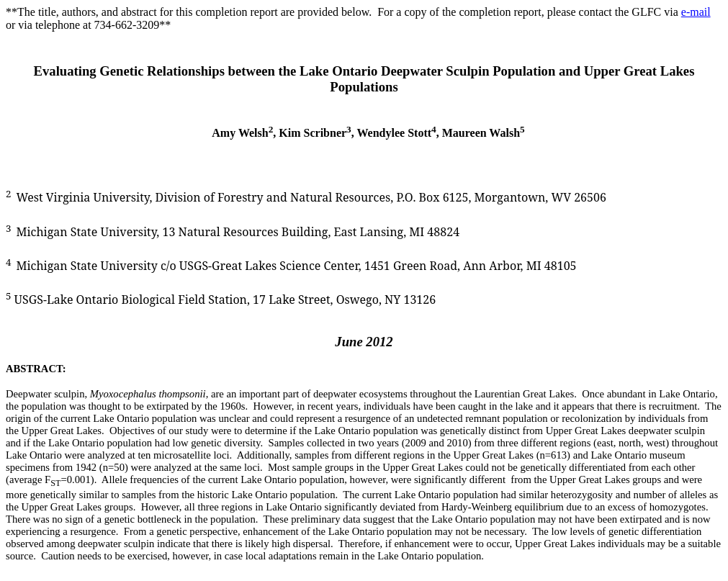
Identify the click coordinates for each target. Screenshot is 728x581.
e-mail (696, 12)
